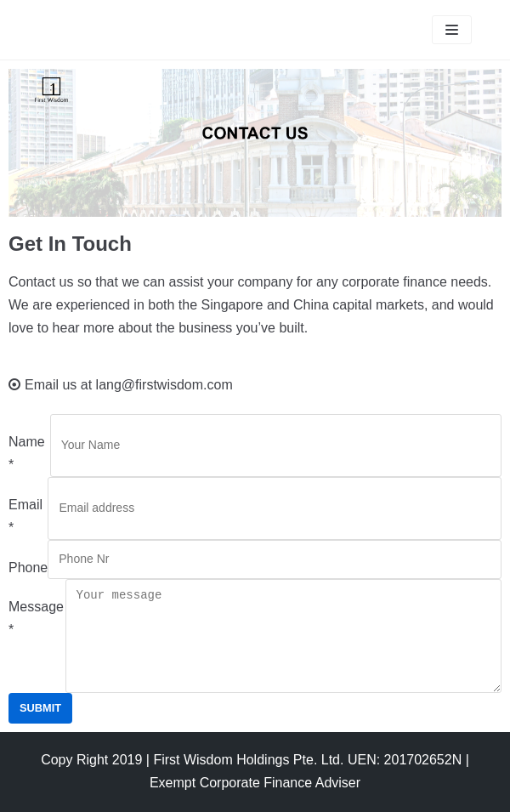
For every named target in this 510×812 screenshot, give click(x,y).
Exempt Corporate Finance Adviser (255, 783)
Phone (28, 568)
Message (36, 618)
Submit (40, 708)
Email (25, 516)
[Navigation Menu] (452, 30)
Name (27, 453)
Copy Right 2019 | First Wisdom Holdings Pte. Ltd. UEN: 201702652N (251, 760)
